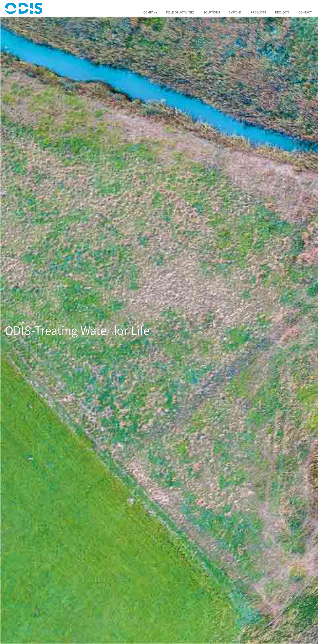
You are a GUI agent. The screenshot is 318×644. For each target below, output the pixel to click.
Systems (235, 12)
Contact (305, 12)
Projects (282, 12)
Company (150, 12)
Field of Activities (180, 12)
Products (258, 12)
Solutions (212, 12)
